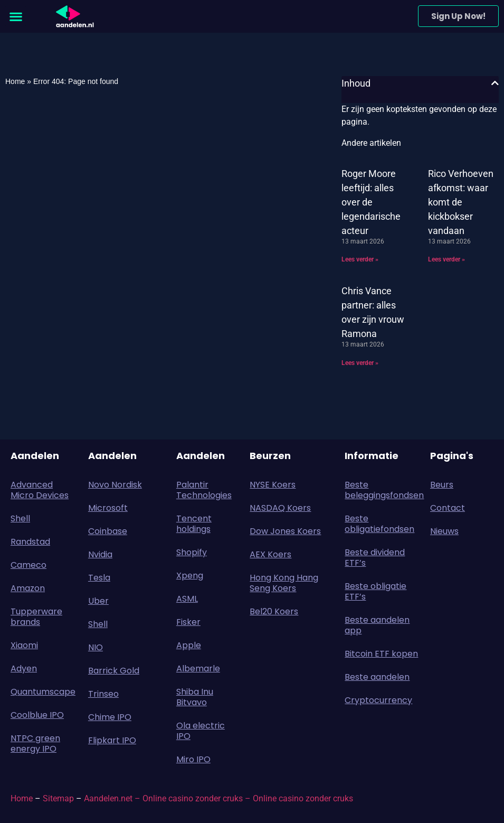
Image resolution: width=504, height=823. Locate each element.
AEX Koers (270, 554)
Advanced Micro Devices (40, 490)
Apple (189, 645)
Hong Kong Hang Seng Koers (284, 583)
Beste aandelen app (377, 625)
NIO (96, 647)
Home (15, 81)
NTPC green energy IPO (35, 743)
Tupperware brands (36, 617)
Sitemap (58, 798)
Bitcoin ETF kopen (381, 654)
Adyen (24, 668)
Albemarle (198, 668)
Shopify (192, 552)
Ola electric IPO (201, 731)
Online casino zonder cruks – (198, 798)
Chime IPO (110, 717)
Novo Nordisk (115, 485)
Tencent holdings (194, 524)
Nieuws (444, 531)
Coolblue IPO (37, 715)
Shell (20, 518)
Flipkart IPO (112, 740)
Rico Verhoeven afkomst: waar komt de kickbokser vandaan (461, 202)
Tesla (99, 578)
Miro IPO (193, 759)
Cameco (28, 565)
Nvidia (100, 554)
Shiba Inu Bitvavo (195, 697)
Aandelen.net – (112, 798)
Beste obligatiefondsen (379, 524)
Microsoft (108, 508)
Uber (98, 601)
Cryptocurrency (378, 700)
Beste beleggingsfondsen (382, 490)
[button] (16, 16)
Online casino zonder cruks (303, 798)
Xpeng (190, 576)
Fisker (188, 622)
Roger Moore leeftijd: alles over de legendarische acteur (371, 202)
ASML (187, 599)
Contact (448, 508)
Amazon (28, 588)
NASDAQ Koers (280, 508)
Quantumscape (43, 692)
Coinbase (108, 531)
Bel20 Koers (274, 611)
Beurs (444, 485)
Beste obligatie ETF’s (375, 591)
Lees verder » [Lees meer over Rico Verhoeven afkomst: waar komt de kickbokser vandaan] (446, 259)
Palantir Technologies (204, 490)
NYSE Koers (273, 485)
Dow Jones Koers (285, 531)
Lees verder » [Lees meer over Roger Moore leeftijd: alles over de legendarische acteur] (360, 259)
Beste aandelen (377, 677)
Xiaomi (24, 645)
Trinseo (103, 694)
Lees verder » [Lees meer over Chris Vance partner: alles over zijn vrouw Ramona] (360, 363)
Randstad (30, 542)
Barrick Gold (114, 671)
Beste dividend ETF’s (375, 558)
